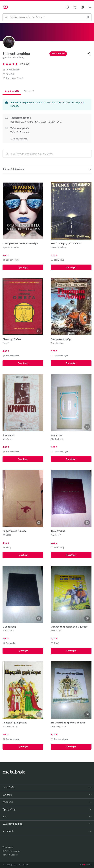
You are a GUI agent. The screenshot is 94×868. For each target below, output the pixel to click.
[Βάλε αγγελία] (67, 7)
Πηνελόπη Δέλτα (10, 727)
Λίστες (29, 91)
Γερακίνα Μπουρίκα (11, 247)
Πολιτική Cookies (10, 855)
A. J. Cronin (56, 535)
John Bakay (7, 439)
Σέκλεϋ (6, 343)
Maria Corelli (8, 631)
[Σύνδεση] (82, 7)
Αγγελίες (12, 91)
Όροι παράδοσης (19, 139)
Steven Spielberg (59, 247)
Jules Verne (56, 631)
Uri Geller (7, 535)
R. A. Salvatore (58, 343)
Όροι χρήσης (8, 847)
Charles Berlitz (57, 439)
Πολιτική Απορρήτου (11, 851)
